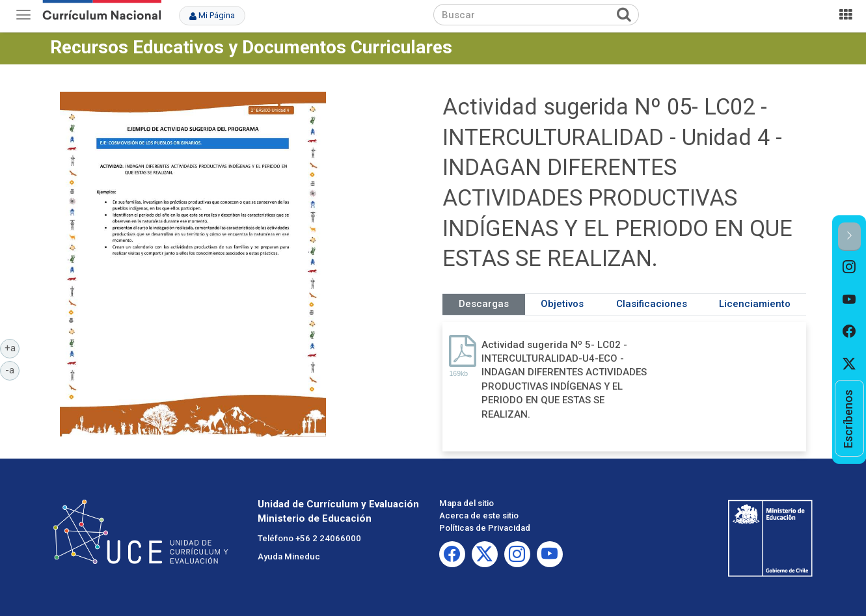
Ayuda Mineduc (289, 556)
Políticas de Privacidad (485, 528)
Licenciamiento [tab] (755, 304)
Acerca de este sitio (479, 516)
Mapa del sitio (467, 503)
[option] (849, 267)
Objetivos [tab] (562, 304)
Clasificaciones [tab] (652, 304)
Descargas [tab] (484, 304)
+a (12, 347)
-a (12, 369)
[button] (849, 236)
